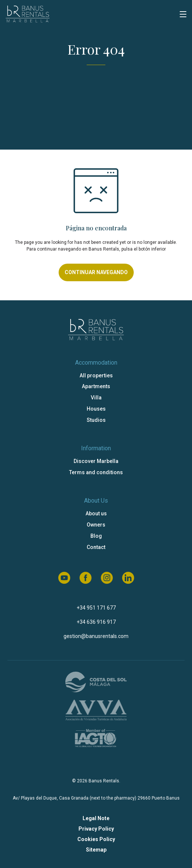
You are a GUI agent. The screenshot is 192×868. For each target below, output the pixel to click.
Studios (96, 420)
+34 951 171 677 (96, 608)
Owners (96, 525)
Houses (96, 409)
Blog (96, 536)
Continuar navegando (96, 272)
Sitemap (96, 850)
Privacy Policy (96, 829)
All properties (96, 375)
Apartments (96, 386)
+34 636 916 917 (96, 622)
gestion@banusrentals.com (96, 636)
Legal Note (96, 818)
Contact (96, 547)
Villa (96, 398)
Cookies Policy (96, 839)
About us (96, 513)
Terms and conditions (96, 472)
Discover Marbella (96, 461)
